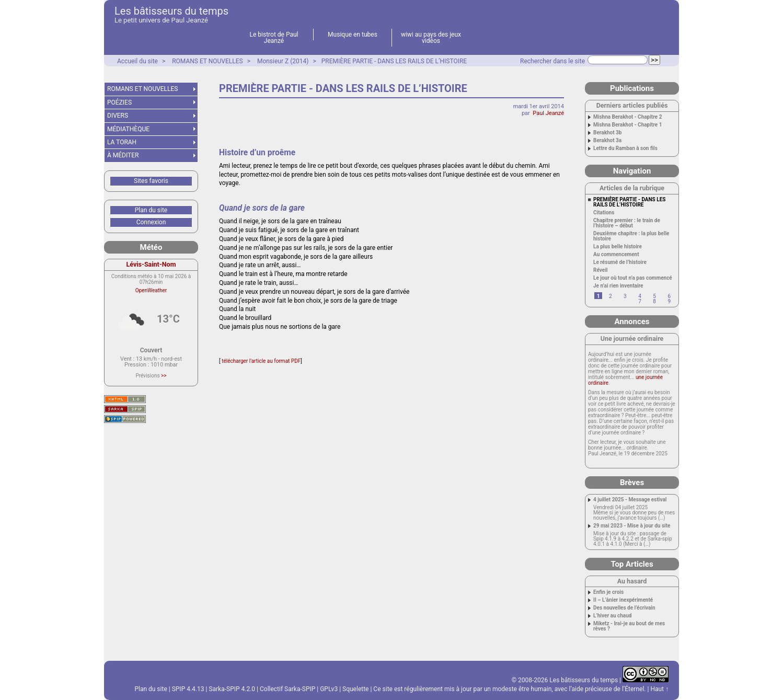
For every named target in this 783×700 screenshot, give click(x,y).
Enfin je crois (608, 592)
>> (164, 376)
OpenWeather (151, 290)
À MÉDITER (123, 155)
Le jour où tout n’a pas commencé (633, 278)
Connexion (151, 222)
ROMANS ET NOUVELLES (208, 61)
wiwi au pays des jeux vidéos (431, 38)
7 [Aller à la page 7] (640, 301)
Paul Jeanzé (548, 113)
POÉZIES (119, 102)
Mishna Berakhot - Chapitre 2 (627, 117)
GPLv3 (329, 689)
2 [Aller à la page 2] (611, 296)
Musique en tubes (353, 35)
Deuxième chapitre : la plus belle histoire (631, 236)
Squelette (355, 689)
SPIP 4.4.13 (188, 689)
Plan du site (151, 210)
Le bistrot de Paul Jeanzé (274, 38)
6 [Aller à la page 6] (669, 296)
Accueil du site (137, 61)
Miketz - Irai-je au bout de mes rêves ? (629, 626)
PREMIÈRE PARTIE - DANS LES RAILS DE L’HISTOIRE (394, 61)
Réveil (600, 270)
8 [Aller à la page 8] (654, 301)
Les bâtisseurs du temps (171, 11)
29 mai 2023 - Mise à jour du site (632, 526)
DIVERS (118, 116)
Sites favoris (151, 181)
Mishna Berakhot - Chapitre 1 (627, 125)
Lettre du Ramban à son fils (625, 148)
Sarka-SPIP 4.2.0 (232, 689)
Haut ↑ (659, 689)
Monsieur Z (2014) (283, 61)
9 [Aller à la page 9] (669, 301)
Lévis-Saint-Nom (151, 264)
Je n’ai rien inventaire (618, 286)
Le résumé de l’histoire (620, 262)
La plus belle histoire (618, 247)
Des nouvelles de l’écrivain (624, 608)
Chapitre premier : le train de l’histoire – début (627, 223)
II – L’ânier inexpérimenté (623, 600)
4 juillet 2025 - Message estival (630, 500)
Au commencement (616, 255)
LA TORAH (122, 142)
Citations (604, 213)
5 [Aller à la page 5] (654, 296)
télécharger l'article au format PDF (261, 361)
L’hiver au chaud (612, 616)
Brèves (632, 483)
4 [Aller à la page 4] (640, 296)
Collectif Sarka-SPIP (287, 689)
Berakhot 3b (607, 133)
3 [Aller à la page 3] (625, 296)
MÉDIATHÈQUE (128, 129)
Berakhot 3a (607, 141)
